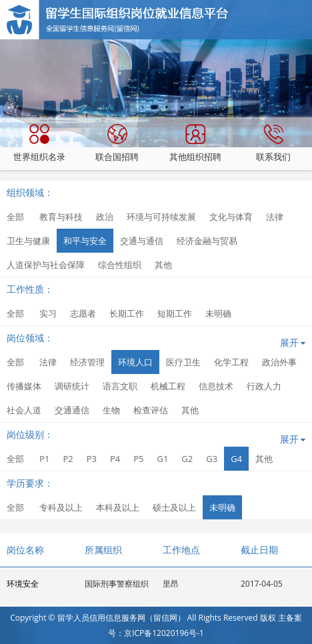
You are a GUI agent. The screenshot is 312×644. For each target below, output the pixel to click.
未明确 (218, 313)
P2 (68, 459)
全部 (15, 217)
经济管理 (87, 362)
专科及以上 (61, 507)
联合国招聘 (117, 143)
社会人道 (24, 410)
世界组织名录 (39, 143)
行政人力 (264, 386)
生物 (111, 410)
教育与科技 (61, 217)
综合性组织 (120, 265)
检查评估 (151, 410)
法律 (275, 217)
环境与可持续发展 (161, 217)
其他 (163, 265)
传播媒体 (24, 386)
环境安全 (23, 584)
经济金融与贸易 (207, 241)
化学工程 (231, 362)
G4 (236, 459)
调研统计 (72, 386)
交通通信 (72, 410)
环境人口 (135, 362)
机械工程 (168, 386)
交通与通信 (142, 241)
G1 (162, 459)
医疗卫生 (183, 362)
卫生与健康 (28, 241)
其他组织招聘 (195, 143)
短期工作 (175, 313)
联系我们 (273, 143)
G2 (187, 459)
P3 (92, 459)
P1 (44, 459)
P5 (138, 459)
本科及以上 (118, 507)
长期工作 (127, 313)
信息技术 (216, 386)
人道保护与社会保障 (46, 265)
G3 (212, 459)
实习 (48, 313)
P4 (115, 459)
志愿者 (83, 313)
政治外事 (279, 362)
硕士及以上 (174, 507)
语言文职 (120, 386)
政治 (105, 217)
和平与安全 (85, 241)
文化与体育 (231, 217)
